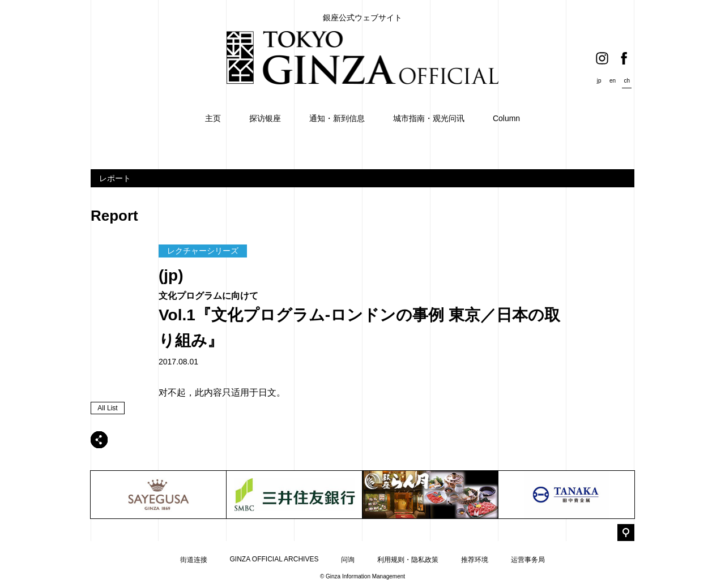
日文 (267, 392)
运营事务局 (528, 560)
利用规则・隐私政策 (408, 560)
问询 (348, 560)
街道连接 (194, 560)
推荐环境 (475, 560)
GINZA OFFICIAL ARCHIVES (274, 559)
